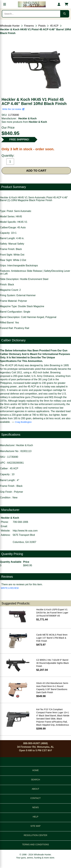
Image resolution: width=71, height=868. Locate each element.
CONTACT (36, 798)
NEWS (35, 807)
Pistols (42, 26)
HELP (36, 817)
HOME (35, 770)
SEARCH (35, 780)
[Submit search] (65, 14)
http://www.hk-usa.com (25, 531)
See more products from (24, 122)
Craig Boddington (23, 422)
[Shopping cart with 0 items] (66, 4)
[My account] (59, 4)
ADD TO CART (36, 171)
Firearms (29, 26)
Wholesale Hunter (10, 26)
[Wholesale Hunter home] (32, 4)
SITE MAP (35, 826)
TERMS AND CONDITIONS (35, 845)
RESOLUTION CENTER (35, 835)
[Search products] (31, 14)
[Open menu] (5, 4)
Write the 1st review (13, 109)
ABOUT (35, 789)
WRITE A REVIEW (10, 588)
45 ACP (54, 26)
